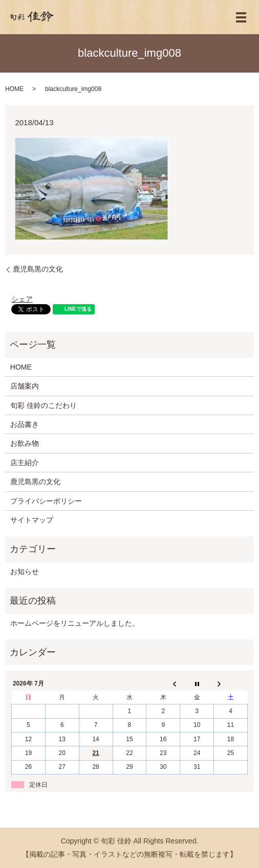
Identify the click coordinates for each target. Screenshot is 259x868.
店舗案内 (25, 386)
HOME (14, 89)
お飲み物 (25, 443)
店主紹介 (25, 463)
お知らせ (25, 572)
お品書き (25, 424)
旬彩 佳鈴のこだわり (44, 405)
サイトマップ (32, 520)
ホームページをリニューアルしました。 (75, 623)
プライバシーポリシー (46, 501)
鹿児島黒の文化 (38, 269)
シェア (22, 299)
